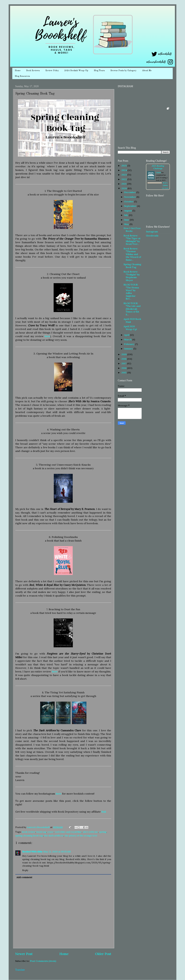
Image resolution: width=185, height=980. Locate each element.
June (127, 220)
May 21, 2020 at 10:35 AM (57, 852)
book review (29, 832)
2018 (124, 359)
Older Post (103, 954)
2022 (124, 179)
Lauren (158, 172)
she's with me (90, 832)
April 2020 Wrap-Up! (130, 328)
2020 (124, 188)
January (129, 349)
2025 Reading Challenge (158, 167)
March (128, 339)
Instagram (152, 232)
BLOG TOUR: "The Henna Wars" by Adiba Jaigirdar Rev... (131, 292)
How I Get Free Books (132, 230)
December (130, 192)
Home (18, 71)
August (128, 211)
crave (51, 832)
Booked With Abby (32, 852)
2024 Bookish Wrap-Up (76, 71)
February (130, 344)
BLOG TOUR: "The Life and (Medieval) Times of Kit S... (132, 309)
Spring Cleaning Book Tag (132, 266)
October (129, 201)
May (127, 224)
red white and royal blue (68, 832)
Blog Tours (99, 71)
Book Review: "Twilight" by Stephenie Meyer (132, 276)
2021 (124, 184)
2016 (124, 368)
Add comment (24, 877)
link (104, 812)
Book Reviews (33, 71)
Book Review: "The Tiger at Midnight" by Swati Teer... (132, 240)
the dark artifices (54, 836)
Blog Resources (22, 76)
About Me (147, 71)
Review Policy (52, 71)
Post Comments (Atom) (43, 961)
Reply (25, 870)
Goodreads (152, 236)
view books (165, 188)
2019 (124, 354)
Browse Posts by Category (123, 71)
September (131, 206)
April (127, 335)
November (130, 197)
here (47, 336)
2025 (124, 166)
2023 (124, 175)
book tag (41, 832)
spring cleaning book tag (29, 836)
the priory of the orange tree (81, 836)
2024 (124, 170)
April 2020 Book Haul (132, 320)
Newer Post (24, 954)
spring (103, 832)
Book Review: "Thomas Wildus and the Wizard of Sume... (132, 254)
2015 (124, 373)
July (126, 215)
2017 (124, 363)
